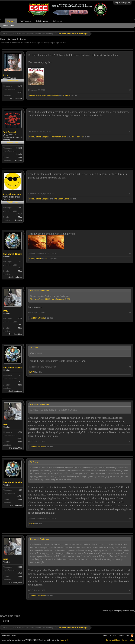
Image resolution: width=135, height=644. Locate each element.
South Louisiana (15, 277)
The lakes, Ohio (16, 334)
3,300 (20, 318)
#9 (130, 590)
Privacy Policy (128, 640)
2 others (67, 95)
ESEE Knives (42, 21)
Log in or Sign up (122, 3)
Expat (53, 43)
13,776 (19, 148)
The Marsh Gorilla (58, 137)
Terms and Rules (113, 640)
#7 (130, 441)
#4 (130, 253)
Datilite (32, 95)
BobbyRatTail (53, 95)
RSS (132, 636)
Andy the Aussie (12, 194)
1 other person (76, 137)
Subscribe (57, 21)
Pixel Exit (64, 640)
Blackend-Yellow (9, 636)
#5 (130, 313)
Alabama (19, 161)
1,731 (20, 261)
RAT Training (25, 21)
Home (121, 636)
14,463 (19, 208)
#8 (130, 518)
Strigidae (46, 137)
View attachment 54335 (40, 299)
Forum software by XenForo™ (26, 640)
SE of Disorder (16, 98)
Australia (19, 220)
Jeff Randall (9, 132)
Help (115, 636)
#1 (130, 90)
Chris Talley (41, 95)
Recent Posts (9, 26)
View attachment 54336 (60, 299)
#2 (130, 131)
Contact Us (107, 636)
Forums (11, 21)
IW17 (47, 259)
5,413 (20, 86)
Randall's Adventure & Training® (26, 43)
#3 (130, 193)
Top (127, 636)
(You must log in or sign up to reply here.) (117, 611)
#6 (130, 367)
